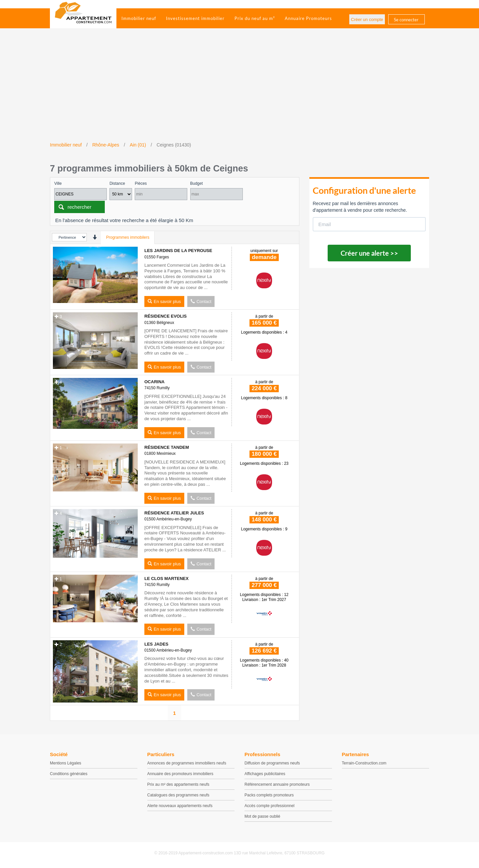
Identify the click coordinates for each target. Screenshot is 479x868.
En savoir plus (164, 301)
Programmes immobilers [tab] (128, 237)
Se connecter (406, 20)
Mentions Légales (66, 763)
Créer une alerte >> (369, 253)
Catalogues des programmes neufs (178, 795)
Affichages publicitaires (265, 774)
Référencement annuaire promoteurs (277, 784)
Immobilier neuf (139, 18)
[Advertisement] (239, 92)
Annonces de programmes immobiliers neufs (187, 763)
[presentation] (95, 237)
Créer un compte (367, 19)
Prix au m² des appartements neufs (178, 784)
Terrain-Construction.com (364, 763)
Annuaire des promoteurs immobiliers (180, 774)
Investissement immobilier (195, 18)
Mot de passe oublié (262, 816)
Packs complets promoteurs (269, 795)
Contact (201, 301)
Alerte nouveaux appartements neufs (180, 806)
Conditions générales (69, 774)
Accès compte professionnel (269, 806)
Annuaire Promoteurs (308, 18)
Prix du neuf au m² (255, 18)
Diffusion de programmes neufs (272, 763)
